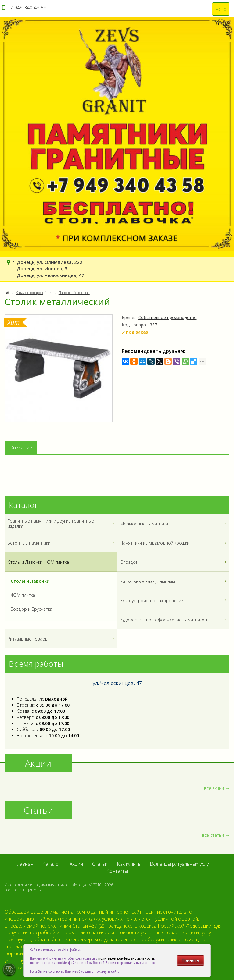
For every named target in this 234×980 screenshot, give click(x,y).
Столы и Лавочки (30, 581)
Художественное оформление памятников (174, 620)
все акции (214, 788)
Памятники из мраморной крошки (174, 543)
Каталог (51, 864)
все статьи (213, 835)
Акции (76, 864)
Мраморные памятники (174, 524)
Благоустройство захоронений (174, 600)
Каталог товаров (29, 293)
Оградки (174, 562)
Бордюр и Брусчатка (31, 609)
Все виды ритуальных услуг (180, 864)
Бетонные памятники (62, 543)
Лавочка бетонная (74, 293)
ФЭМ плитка (23, 595)
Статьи (100, 864)
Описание (21, 448)
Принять (190, 960)
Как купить (129, 864)
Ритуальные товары (62, 639)
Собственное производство (167, 317)
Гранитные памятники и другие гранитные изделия (62, 524)
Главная (24, 864)
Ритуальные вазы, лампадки (174, 581)
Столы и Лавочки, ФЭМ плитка (62, 562)
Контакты (117, 871)
